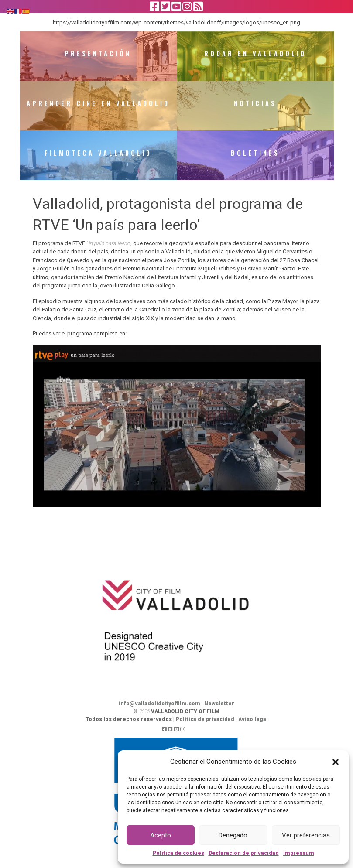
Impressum (299, 853)
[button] (336, 762)
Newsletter (219, 711)
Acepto (161, 835)
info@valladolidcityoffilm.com (159, 711)
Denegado (233, 835)
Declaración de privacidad (244, 853)
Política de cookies (178, 853)
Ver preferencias (306, 835)
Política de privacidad (205, 727)
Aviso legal (253, 727)
